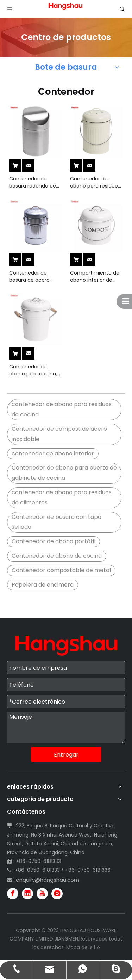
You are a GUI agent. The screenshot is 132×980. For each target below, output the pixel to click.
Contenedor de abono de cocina (57, 556)
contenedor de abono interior (53, 454)
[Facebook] (13, 894)
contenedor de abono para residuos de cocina (62, 409)
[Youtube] (42, 894)
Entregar (66, 755)
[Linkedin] (27, 894)
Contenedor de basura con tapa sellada (56, 522)
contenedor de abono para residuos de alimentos (62, 497)
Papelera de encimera (43, 585)
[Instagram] (57, 894)
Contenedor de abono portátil (54, 541)
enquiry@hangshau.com (48, 880)
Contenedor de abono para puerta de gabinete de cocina (64, 473)
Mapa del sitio (83, 947)
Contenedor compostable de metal (61, 570)
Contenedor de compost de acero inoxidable (59, 434)
